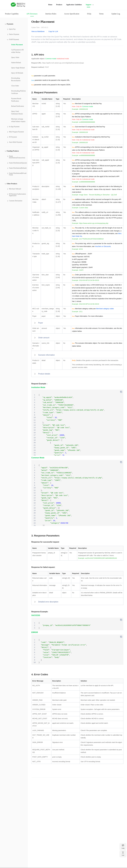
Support (89, 5)
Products (59, 5)
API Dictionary (32, 14)
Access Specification (72, 14)
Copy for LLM (53, 31)
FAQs (89, 14)
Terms (101, 14)
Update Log (116, 14)
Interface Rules (51, 14)
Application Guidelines (74, 5)
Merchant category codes (105, 309)
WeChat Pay (18, 5)
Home (50, 5)
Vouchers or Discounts (103, 246)
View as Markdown (38, 31)
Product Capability (12, 14)
